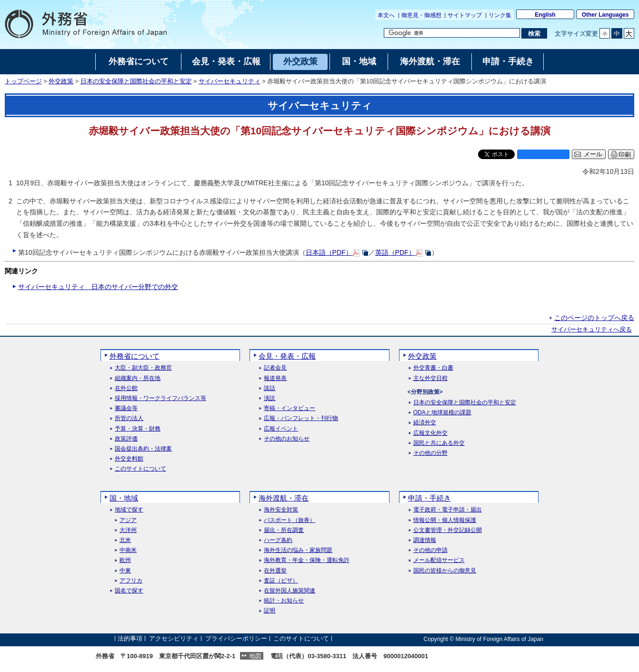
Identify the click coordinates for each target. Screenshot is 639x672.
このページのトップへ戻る (594, 318)
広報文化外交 (430, 433)
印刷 (625, 155)
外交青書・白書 (433, 368)
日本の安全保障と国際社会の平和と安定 (136, 81)
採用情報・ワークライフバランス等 (160, 398)
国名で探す (129, 591)
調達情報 (425, 540)
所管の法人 (129, 418)
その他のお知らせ (287, 439)
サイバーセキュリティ (230, 81)
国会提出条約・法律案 (143, 449)
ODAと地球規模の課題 (442, 413)
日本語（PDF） (329, 252)
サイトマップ (465, 15)
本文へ (386, 15)
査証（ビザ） (281, 581)
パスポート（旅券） (290, 520)
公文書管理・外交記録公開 (448, 530)
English (545, 15)
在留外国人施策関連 (290, 591)
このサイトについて (140, 469)
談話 (270, 388)
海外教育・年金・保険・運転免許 (307, 560)
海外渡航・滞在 (284, 498)
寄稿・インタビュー (290, 408)
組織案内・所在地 (138, 378)
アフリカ (131, 581)
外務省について (135, 356)
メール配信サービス (439, 560)
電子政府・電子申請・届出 (448, 510)
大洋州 (128, 530)
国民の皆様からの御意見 (445, 571)
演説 (270, 398)
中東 (125, 571)
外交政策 (61, 81)
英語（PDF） (395, 252)
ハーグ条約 (278, 540)
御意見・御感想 (421, 15)
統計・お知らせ (284, 601)
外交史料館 (129, 459)
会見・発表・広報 (287, 356)
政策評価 (126, 439)
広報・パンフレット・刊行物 (301, 418)
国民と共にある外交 (439, 443)
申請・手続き (429, 498)
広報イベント (281, 429)
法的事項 (130, 639)
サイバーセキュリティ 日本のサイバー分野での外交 (98, 287)
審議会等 (126, 408)
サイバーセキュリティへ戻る (592, 330)
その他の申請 (430, 550)
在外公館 (126, 388)
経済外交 (425, 423)
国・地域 (124, 498)
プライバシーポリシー (236, 639)
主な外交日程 (430, 378)
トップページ (23, 81)
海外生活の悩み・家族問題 (298, 550)
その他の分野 (430, 453)
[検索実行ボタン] (534, 33)
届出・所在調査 (284, 530)
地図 (255, 656)
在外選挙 (275, 571)
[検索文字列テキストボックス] (452, 33)
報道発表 (275, 378)
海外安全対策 (281, 510)
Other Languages (605, 15)
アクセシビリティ (174, 639)
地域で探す (129, 510)
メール (593, 154)
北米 (125, 540)
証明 (270, 611)
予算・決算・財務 (138, 429)
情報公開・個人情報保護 (445, 520)
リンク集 (500, 15)
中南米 (128, 550)
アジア (128, 520)
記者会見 (275, 368)
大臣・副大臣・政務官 (143, 368)
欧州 (125, 560)
